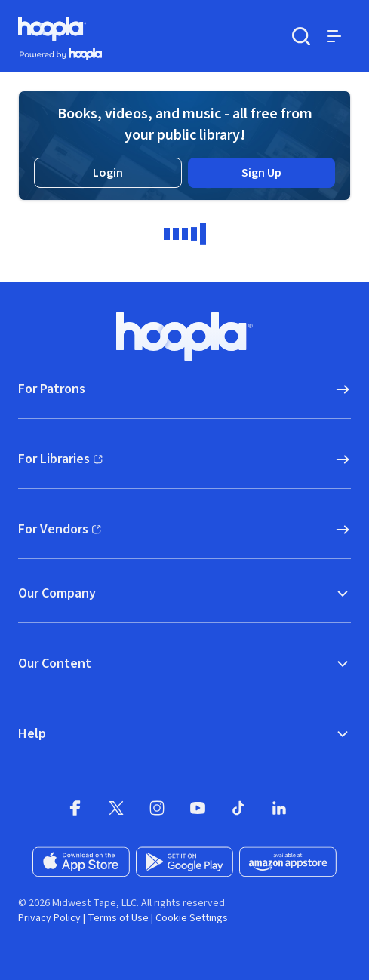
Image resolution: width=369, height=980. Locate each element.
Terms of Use (118, 918)
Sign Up (261, 173)
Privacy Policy (49, 918)
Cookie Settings (192, 918)
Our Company (184, 593)
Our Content (184, 664)
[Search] (301, 36)
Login (108, 173)
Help (184, 734)
